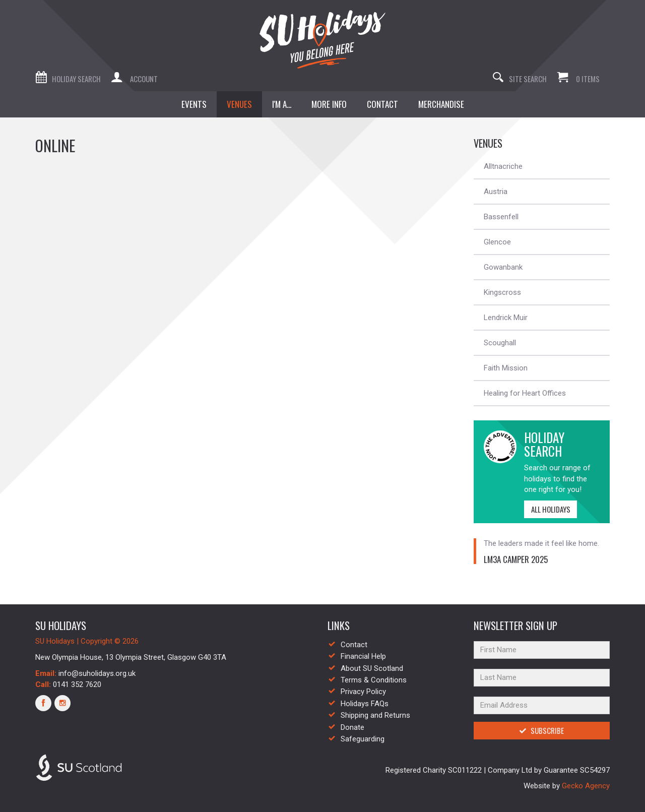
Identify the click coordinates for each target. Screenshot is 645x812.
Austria (496, 192)
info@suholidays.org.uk (97, 673)
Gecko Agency (586, 786)
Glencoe (497, 242)
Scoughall (500, 343)
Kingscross (502, 292)
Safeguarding (363, 739)
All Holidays (547, 509)
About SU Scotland (372, 668)
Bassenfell (501, 217)
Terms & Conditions (374, 680)
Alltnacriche (503, 166)
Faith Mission (506, 368)
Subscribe (541, 730)
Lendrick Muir (506, 318)
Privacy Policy (363, 692)
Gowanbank (503, 267)
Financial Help (363, 656)
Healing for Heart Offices (525, 393)
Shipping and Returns (375, 715)
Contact (354, 645)
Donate (352, 727)
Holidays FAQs (365, 704)
